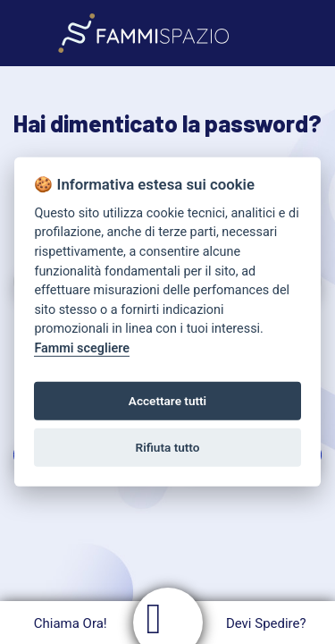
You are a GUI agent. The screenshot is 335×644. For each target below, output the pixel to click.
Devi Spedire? (268, 623)
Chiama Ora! (68, 623)
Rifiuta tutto (168, 447)
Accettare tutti (167, 401)
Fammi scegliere (82, 348)
